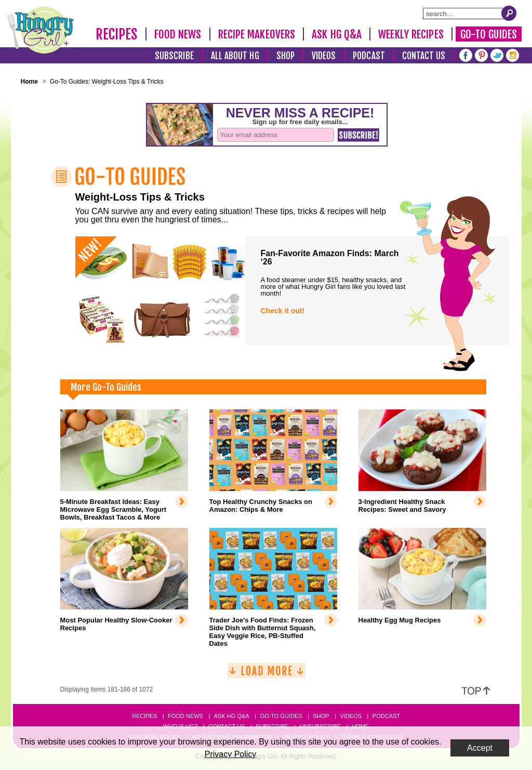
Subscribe (174, 56)
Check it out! (283, 311)
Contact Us (424, 56)
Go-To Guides (489, 34)
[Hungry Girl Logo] (41, 30)
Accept (480, 748)
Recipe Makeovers (257, 34)
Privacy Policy (231, 754)
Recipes (117, 34)
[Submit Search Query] (509, 13)
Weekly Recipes (411, 34)
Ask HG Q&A (337, 34)
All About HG (235, 56)
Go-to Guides (281, 716)
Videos (324, 56)
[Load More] (267, 675)
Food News (178, 34)
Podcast (369, 56)
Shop (285, 56)
